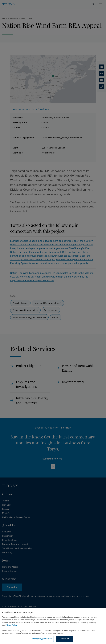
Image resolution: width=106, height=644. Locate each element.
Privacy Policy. (11, 625)
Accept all (65, 639)
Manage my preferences (42, 639)
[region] (53, 626)
